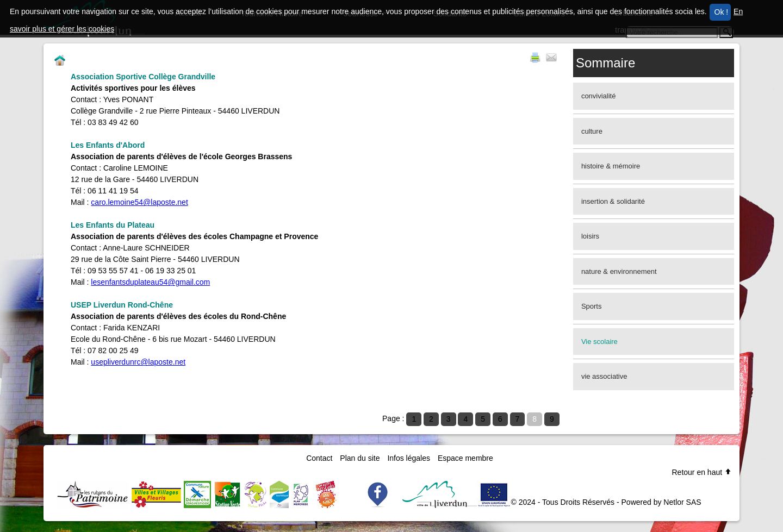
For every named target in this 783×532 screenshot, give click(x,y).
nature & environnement (619, 271)
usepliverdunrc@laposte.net (138, 362)
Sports (592, 306)
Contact (319, 458)
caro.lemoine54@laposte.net (139, 202)
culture (592, 131)
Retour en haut (702, 472)
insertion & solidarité (613, 201)
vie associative (604, 376)
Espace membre (465, 458)
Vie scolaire (599, 342)
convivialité (599, 96)
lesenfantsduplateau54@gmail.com (150, 282)
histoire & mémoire (611, 166)
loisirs (590, 236)
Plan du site (360, 458)
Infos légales (409, 458)
